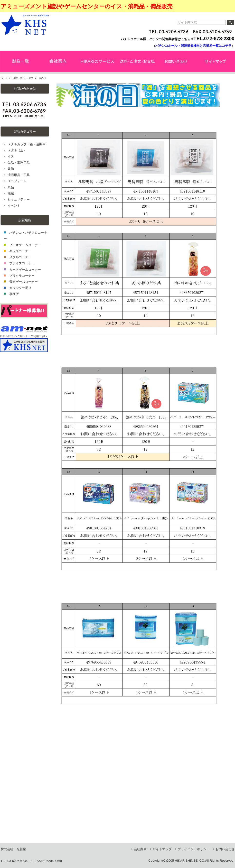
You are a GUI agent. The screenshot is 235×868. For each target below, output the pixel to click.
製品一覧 (18, 78)
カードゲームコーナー (25, 270)
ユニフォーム (17, 181)
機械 (11, 193)
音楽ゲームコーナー (23, 282)
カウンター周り (20, 288)
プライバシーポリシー (194, 849)
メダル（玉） (17, 150)
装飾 (11, 169)
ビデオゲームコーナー (25, 245)
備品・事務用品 (19, 163)
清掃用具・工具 (19, 175)
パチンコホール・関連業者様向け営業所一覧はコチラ (193, 46)
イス (11, 156)
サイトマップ (162, 849)
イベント (14, 206)
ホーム (4, 78)
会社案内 (140, 849)
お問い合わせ (225, 849)
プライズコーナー (22, 263)
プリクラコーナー (22, 276)
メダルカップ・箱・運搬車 (27, 144)
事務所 (14, 294)
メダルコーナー (20, 257)
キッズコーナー (20, 251)
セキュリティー (19, 199)
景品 (31, 78)
